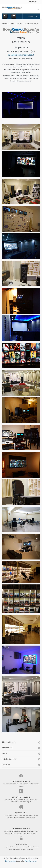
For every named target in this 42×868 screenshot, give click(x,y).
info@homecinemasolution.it (21, 55)
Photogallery (16, 24)
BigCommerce (10, 861)
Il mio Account (33, 2)
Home (5, 24)
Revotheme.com (31, 861)
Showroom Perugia (32, 24)
